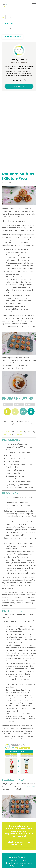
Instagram (30, 721)
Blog (10, 859)
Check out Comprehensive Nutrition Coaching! (19, 777)
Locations (27, 859)
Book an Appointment (23, 856)
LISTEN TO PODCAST (12, 37)
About (9, 856)
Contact (17, 859)
